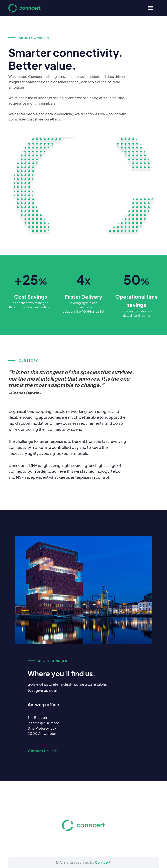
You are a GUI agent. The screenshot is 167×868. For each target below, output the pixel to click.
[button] (150, 8)
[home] (24, 8)
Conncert (103, 862)
